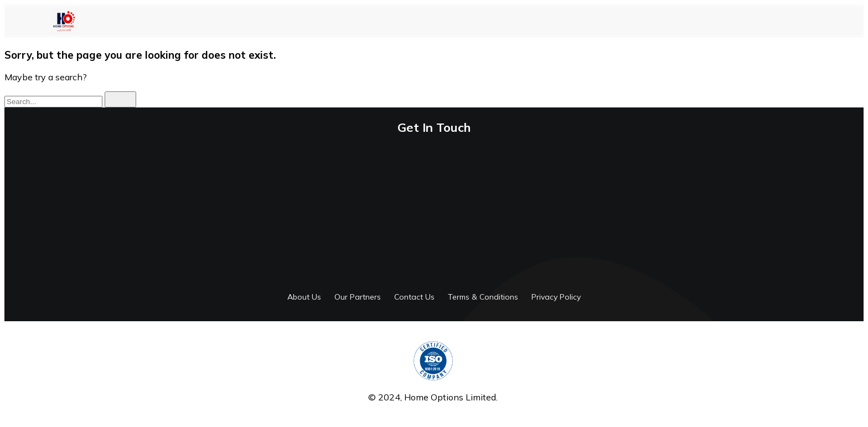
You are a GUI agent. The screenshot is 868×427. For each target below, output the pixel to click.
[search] (120, 99)
